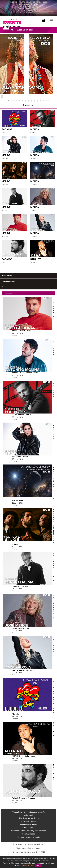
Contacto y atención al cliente (28, 837)
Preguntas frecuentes (9, 281)
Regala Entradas (28, 834)
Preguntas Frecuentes (29, 824)
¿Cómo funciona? (7, 287)
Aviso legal (28, 815)
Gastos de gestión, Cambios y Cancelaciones (28, 831)
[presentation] (2, 96)
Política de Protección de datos (28, 818)
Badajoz (7, 129)
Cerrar (39, 865)
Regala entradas (7, 276)
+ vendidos (29, 293)
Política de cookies (27, 865)
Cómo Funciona (28, 828)
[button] (8, 101)
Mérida (35, 129)
